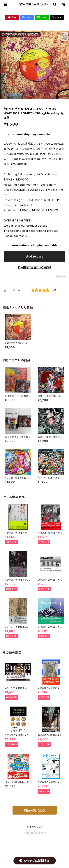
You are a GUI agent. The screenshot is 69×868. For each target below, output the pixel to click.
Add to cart (34, 256)
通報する (61, 276)
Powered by (35, 833)
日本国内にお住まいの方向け (35, 267)
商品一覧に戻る (35, 810)
